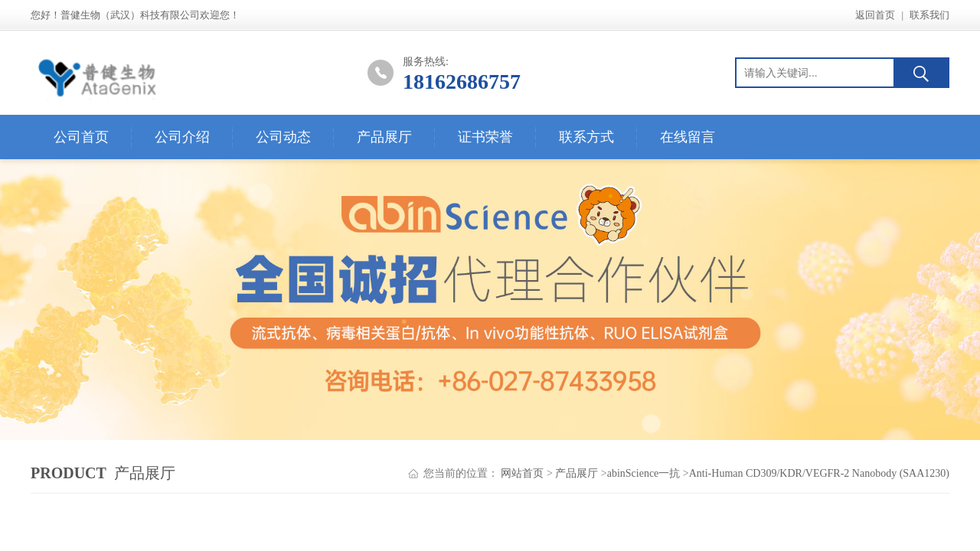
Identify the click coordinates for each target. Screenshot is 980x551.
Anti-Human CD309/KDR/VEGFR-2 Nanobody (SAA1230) (819, 473)
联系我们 (929, 15)
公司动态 (283, 137)
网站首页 (522, 473)
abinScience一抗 (644, 473)
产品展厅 (384, 137)
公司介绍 (182, 137)
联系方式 (586, 137)
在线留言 (688, 137)
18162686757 (462, 82)
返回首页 (875, 15)
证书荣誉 (485, 137)
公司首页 (81, 137)
